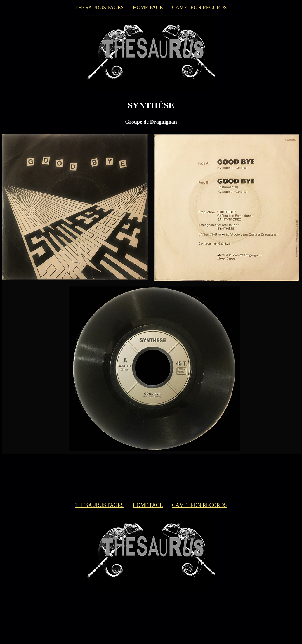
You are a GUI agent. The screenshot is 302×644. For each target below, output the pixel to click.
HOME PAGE (148, 8)
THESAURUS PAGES (99, 8)
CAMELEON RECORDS (199, 8)
